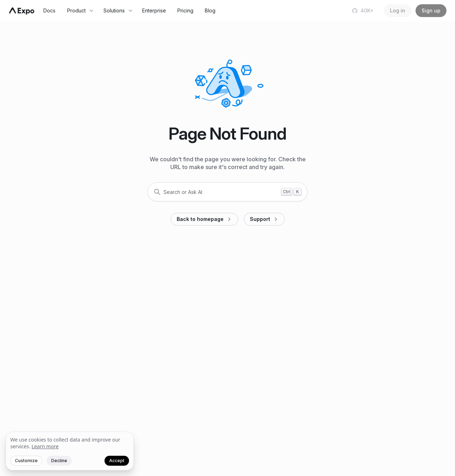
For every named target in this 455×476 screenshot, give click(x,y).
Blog (210, 10)
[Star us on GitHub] (363, 11)
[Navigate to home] (22, 11)
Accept (117, 461)
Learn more (45, 446)
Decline (59, 461)
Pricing (185, 10)
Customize (26, 461)
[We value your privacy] (70, 451)
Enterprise (154, 10)
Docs (49, 10)
